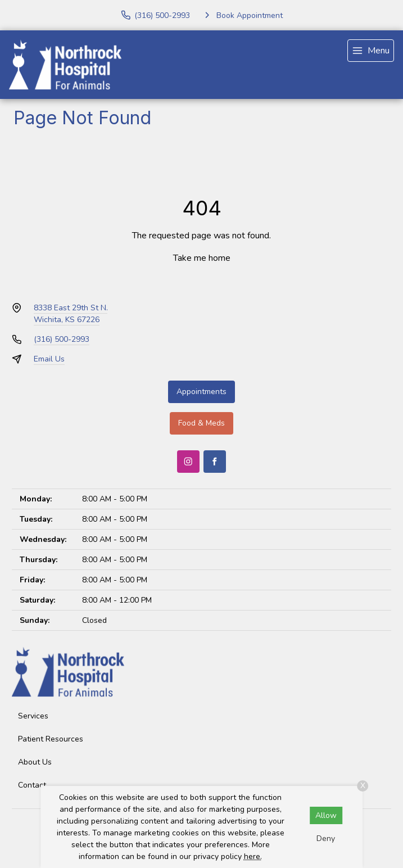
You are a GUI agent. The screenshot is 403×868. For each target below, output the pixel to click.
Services (33, 716)
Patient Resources (51, 739)
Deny (326, 838)
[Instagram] (188, 462)
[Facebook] (215, 462)
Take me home (202, 258)
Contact (32, 785)
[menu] (371, 51)
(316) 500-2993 (62, 339)
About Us (35, 762)
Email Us (49, 359)
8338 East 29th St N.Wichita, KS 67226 (71, 314)
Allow (326, 815)
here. (253, 856)
